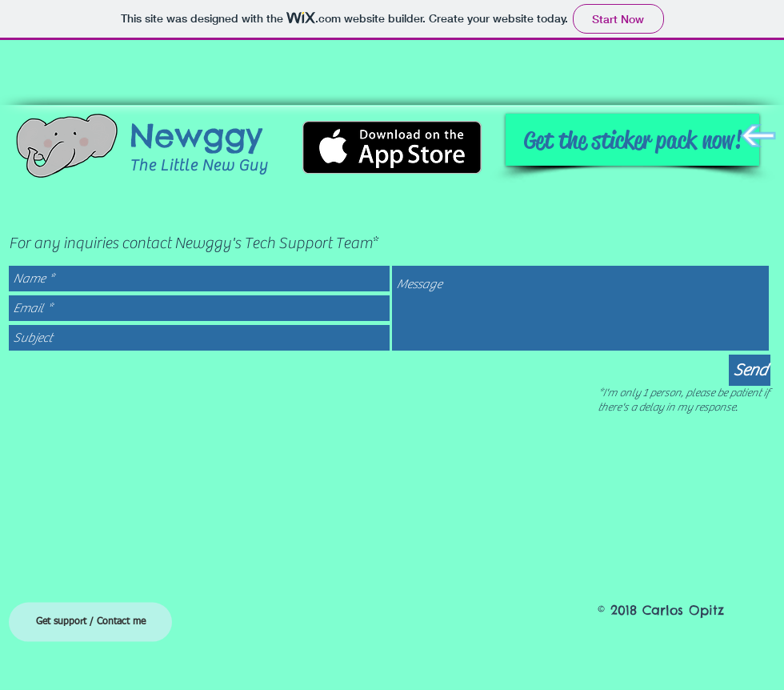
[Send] (750, 370)
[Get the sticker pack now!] (632, 140)
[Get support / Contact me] (90, 622)
